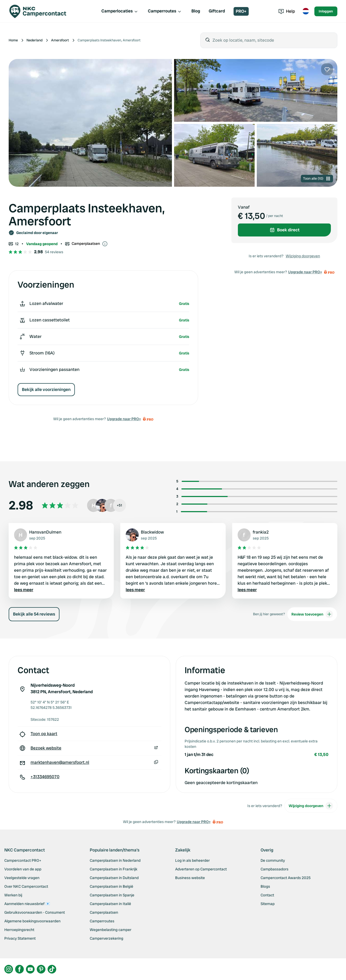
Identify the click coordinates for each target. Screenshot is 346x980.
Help (287, 11)
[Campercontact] (41, 11)
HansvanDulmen (45, 532)
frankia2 (261, 532)
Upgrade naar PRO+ (124, 419)
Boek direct (285, 230)
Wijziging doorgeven (303, 256)
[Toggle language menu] (306, 11)
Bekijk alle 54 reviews (34, 614)
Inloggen (326, 11)
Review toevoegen (312, 614)
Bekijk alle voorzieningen (46, 389)
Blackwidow (152, 532)
